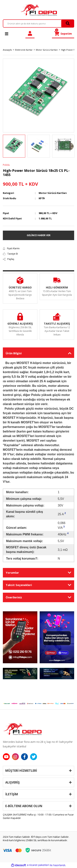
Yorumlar (12, 573)
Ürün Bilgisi (14, 353)
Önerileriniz (14, 597)
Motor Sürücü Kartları (53, 193)
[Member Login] (30, 34)
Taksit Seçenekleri (19, 585)
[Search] (38, 23)
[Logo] (38, 10)
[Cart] (63, 34)
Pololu (6, 165)
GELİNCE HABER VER (39, 235)
